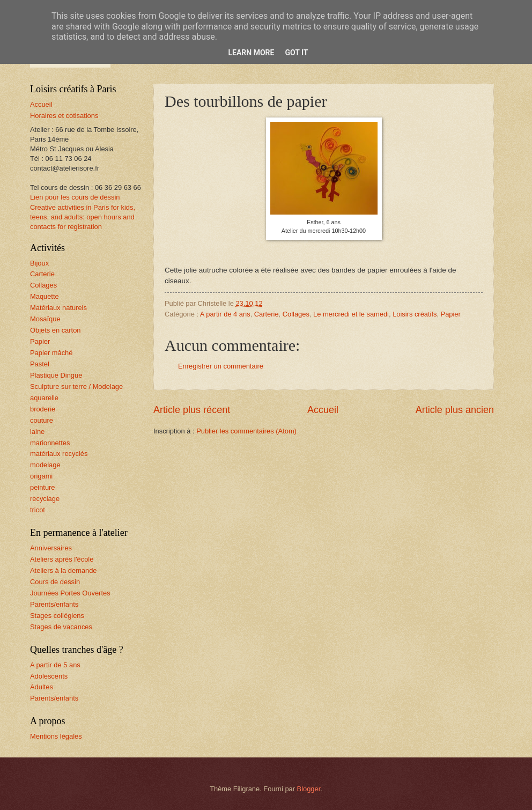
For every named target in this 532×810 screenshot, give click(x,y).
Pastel (40, 364)
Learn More (251, 53)
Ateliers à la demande (64, 570)
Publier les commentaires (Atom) (246, 431)
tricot (38, 510)
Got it (296, 53)
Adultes (42, 687)
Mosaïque (45, 319)
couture (42, 420)
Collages (296, 314)
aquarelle (44, 398)
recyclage (45, 499)
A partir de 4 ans (225, 314)
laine (37, 432)
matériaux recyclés (59, 454)
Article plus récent (192, 410)
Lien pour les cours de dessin (75, 197)
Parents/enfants (54, 604)
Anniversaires (51, 548)
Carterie (267, 314)
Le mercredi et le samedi (351, 314)
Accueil (323, 410)
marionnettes (50, 443)
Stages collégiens (57, 616)
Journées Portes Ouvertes (70, 593)
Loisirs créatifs (415, 314)
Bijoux (39, 263)
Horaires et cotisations (64, 116)
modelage (45, 465)
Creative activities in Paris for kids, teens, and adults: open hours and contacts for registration (83, 217)
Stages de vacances (61, 627)
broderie (43, 409)
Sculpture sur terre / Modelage (76, 386)
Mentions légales (56, 736)
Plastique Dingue (56, 375)
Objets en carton (55, 330)
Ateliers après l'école (62, 559)
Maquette (45, 296)
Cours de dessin (55, 582)
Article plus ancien (455, 410)
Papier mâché (51, 353)
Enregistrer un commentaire (221, 366)
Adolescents (49, 676)
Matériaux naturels (58, 308)
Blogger (309, 789)
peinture (43, 487)
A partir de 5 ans (55, 665)
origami (41, 476)
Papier (451, 314)
